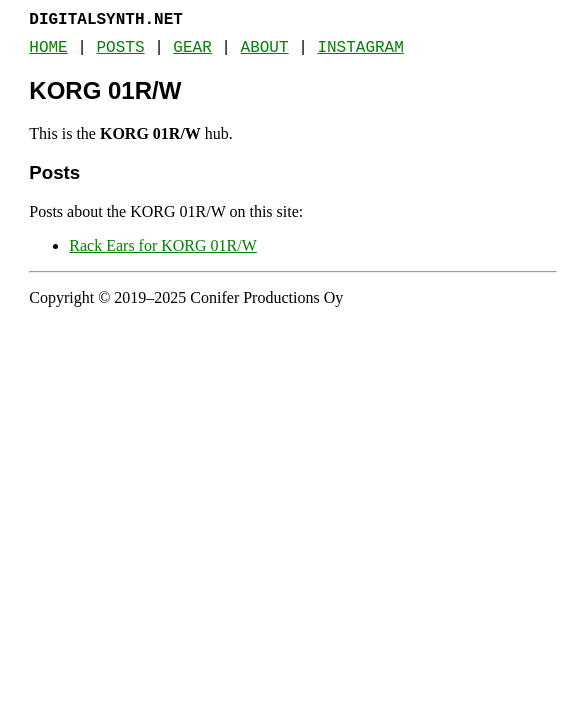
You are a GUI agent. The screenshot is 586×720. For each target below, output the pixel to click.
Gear (192, 48)
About (265, 48)
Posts (121, 48)
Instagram (360, 48)
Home (48, 48)
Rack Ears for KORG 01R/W (163, 245)
